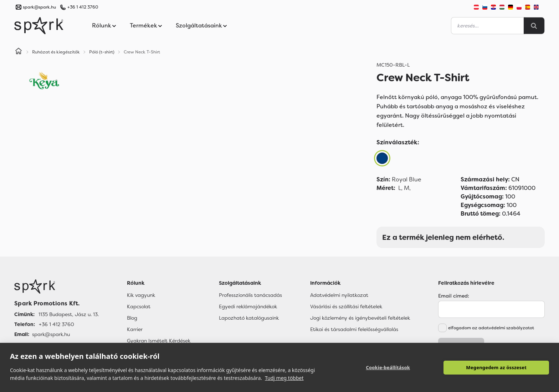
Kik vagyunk (141, 295)
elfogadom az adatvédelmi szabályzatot (491, 328)
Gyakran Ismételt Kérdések (159, 341)
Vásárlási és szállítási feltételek (346, 306)
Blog (132, 318)
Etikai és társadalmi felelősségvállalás (354, 329)
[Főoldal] (57, 287)
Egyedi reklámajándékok (248, 306)
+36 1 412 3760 (83, 7)
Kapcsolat (139, 306)
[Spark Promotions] (39, 26)
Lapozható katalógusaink (249, 318)
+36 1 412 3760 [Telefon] (57, 324)
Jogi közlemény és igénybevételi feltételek (360, 318)
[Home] (19, 52)
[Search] (534, 26)
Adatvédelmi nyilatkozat (339, 295)
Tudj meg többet (284, 378)
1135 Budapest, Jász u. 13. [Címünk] (69, 314)
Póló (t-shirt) (102, 52)
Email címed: (454, 296)
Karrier (135, 329)
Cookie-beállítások (388, 367)
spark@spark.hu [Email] (51, 334)
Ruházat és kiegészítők (56, 52)
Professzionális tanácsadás (250, 295)
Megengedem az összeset (496, 367)
